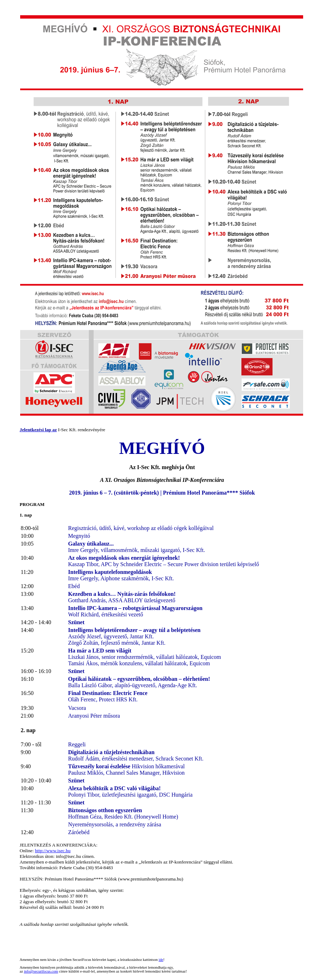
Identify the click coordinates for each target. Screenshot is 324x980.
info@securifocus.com (41, 971)
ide (161, 960)
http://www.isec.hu (53, 851)
